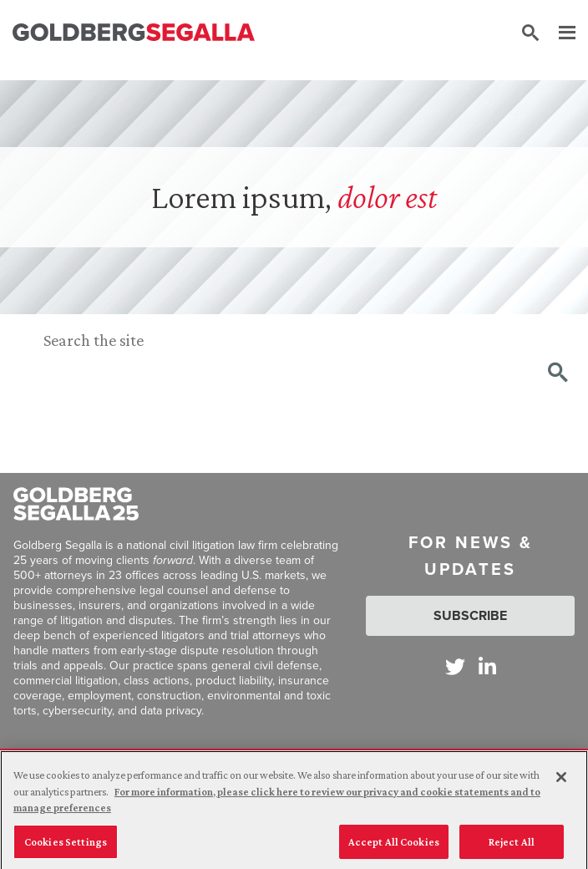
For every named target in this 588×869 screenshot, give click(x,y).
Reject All (512, 845)
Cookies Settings (66, 845)
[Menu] (559, 33)
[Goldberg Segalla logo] (134, 33)
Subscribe (470, 615)
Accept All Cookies (394, 845)
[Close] (561, 780)
